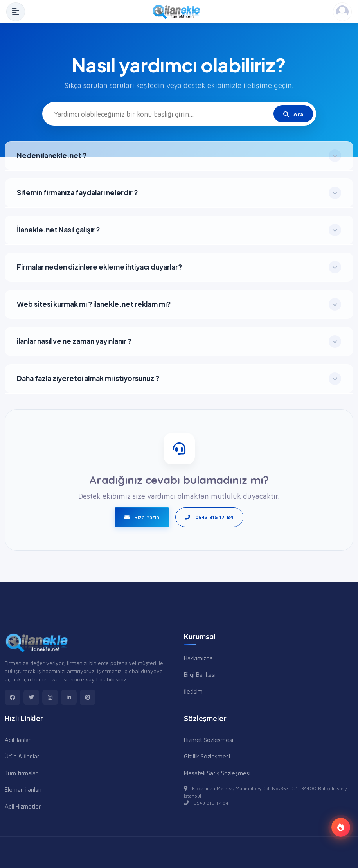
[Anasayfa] (179, 12)
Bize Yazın (142, 517)
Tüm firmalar (21, 773)
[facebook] (13, 697)
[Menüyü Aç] (16, 12)
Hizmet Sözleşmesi (209, 740)
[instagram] (50, 697)
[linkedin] (69, 697)
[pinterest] (88, 697)
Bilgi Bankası (200, 674)
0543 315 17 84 (209, 517)
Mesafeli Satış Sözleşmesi (217, 773)
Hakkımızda (198, 658)
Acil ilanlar (18, 740)
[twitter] (31, 697)
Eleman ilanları (23, 789)
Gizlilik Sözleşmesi (207, 756)
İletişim (193, 691)
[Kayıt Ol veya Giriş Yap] (342, 12)
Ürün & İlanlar (22, 756)
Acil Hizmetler (23, 806)
